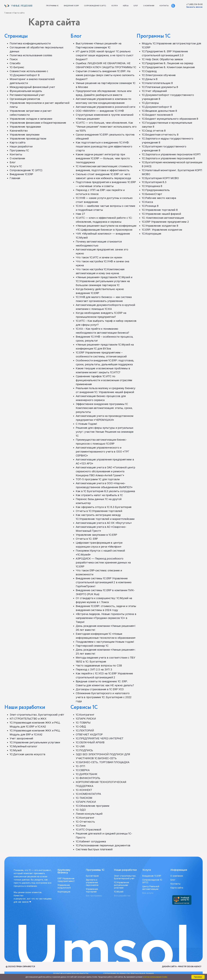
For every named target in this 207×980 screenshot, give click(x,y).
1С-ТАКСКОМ (84, 798)
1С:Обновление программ (92, 806)
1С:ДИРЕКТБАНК (87, 774)
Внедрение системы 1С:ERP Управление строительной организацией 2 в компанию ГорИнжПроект (104, 582)
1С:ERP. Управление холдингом (162, 230)
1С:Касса (147, 202)
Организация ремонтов (25, 99)
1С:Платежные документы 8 (160, 87)
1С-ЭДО (81, 810)
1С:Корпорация (151, 234)
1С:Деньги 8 (150, 79)
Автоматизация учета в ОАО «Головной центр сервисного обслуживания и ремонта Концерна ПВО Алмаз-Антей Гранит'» (105, 471)
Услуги (114, 6)
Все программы (94, 896)
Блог (136, 6)
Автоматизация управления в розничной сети (105, 107)
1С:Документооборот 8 (157, 107)
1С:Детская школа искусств (27, 754)
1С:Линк (81, 826)
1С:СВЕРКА (83, 770)
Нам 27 (80, 214)
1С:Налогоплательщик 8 (157, 83)
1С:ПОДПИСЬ (84, 750)
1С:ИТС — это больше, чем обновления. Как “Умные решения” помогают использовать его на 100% (106, 127)
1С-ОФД (81, 727)
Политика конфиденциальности (30, 43)
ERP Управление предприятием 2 (66, 880)
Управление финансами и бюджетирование (38, 123)
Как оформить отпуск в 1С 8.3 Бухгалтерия (104, 507)
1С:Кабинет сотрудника (91, 841)
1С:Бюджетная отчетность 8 (160, 135)
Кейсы (126, 6)
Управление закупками (25, 135)
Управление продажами (25, 127)
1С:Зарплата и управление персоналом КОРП (171, 154)
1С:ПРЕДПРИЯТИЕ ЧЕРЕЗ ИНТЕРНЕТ (100, 738)
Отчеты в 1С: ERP (87, 539)
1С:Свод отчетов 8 (154, 131)
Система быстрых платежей (94, 849)
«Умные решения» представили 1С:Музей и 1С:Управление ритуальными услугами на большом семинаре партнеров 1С (104, 281)
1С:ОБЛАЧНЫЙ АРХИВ (90, 742)
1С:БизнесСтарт (152, 194)
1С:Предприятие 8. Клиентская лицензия (168, 67)
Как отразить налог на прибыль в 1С (99, 495)
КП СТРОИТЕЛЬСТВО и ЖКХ (28, 719)
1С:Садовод (149, 71)
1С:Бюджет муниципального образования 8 (170, 119)
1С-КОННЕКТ (84, 790)
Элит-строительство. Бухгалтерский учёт (37, 715)
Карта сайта (18, 143)
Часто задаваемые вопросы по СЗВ (99, 666)
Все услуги (148, 893)
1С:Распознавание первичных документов (103, 845)
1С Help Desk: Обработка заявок (162, 59)
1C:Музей (16, 750)
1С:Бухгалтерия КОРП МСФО (160, 178)
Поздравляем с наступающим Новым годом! (105, 642)
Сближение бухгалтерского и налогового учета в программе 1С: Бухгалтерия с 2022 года (104, 697)
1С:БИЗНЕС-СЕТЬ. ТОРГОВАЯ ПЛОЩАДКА (103, 762)
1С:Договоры (150, 103)
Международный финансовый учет (32, 87)
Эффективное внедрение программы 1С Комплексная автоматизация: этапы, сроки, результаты (104, 408)
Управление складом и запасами (31, 119)
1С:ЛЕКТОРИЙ (85, 731)
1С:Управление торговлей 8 (160, 210)
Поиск (14, 59)
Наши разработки (21, 146)
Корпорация (64, 892)
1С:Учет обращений (154, 91)
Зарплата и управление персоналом (92, 882)
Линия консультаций (89, 814)
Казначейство (19, 131)
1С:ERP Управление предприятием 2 (165, 222)
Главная (8, 13)
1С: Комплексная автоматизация (163, 218)
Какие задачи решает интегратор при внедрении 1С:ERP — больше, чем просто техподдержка (103, 158)
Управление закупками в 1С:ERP (96, 535)
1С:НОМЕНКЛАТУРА (88, 794)
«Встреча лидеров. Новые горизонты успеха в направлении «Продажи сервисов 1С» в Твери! (106, 618)
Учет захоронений (21, 738)
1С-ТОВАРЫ (83, 723)
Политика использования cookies (31, 55)
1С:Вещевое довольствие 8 (159, 111)
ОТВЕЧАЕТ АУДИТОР (89, 734)
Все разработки (122, 896)
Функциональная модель (26, 91)
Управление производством (28, 139)
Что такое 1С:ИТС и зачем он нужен (99, 257)
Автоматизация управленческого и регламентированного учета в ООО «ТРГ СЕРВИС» (102, 452)
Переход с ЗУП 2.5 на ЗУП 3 (94, 669)
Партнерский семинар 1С (92, 646)
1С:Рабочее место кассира (159, 198)
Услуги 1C (16, 166)
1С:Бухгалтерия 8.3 (154, 182)
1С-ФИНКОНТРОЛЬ (88, 778)
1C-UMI (80, 746)
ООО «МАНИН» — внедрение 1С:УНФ (100, 111)
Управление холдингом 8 (64, 886)
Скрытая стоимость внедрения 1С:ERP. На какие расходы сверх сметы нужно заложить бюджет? (105, 75)
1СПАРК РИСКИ (86, 719)
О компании (149, 6)
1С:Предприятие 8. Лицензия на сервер (167, 63)
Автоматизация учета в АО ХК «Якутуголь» (104, 523)
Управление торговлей (92, 890)
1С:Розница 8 (150, 206)
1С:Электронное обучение (159, 75)
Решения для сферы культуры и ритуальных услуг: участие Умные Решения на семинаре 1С (105, 432)
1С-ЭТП (80, 766)
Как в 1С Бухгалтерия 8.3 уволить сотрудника (105, 491)
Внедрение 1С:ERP (71, 6)
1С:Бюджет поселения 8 (157, 115)
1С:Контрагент (85, 715)
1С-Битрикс (17, 67)
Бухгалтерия (92, 876)
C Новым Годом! (86, 424)
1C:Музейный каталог (23, 746)
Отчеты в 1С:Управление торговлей (99, 511)
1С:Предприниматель (156, 190)
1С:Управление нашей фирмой (161, 214)
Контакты (164, 6)
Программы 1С (52, 6)
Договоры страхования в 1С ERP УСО (100, 689)
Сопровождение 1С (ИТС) (95, 6)
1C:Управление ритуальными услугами (35, 742)
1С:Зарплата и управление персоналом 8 (168, 158)
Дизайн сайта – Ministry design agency (182, 967)
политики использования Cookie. (155, 977)
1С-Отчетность (85, 822)
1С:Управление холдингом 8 (160, 226)
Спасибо (15, 63)
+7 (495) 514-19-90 (194, 4)
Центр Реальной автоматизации (151, 888)
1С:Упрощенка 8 (152, 186)
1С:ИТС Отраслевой (88, 830)
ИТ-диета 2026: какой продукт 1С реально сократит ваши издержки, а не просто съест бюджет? (105, 55)
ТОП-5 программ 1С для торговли (98, 479)
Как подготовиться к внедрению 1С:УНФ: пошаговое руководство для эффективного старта (104, 146)
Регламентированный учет (27, 95)
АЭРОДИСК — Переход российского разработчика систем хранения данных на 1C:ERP (103, 563)
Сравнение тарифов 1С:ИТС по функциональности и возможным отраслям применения (104, 380)
